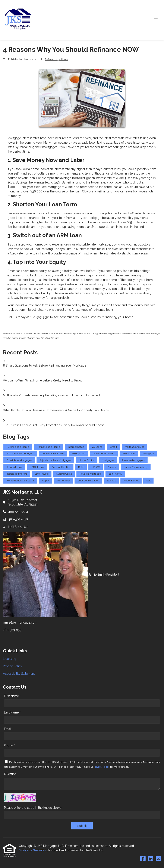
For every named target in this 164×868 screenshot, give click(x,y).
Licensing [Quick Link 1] (10, 659)
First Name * (12, 696)
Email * (9, 729)
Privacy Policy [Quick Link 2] (13, 666)
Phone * (9, 745)
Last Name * (12, 712)
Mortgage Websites (33, 850)
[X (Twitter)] (158, 859)
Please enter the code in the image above (33, 808)
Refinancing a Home (56, 59)
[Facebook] (143, 859)
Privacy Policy (102, 767)
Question (10, 774)
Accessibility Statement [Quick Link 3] (19, 674)
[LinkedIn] (151, 859)
